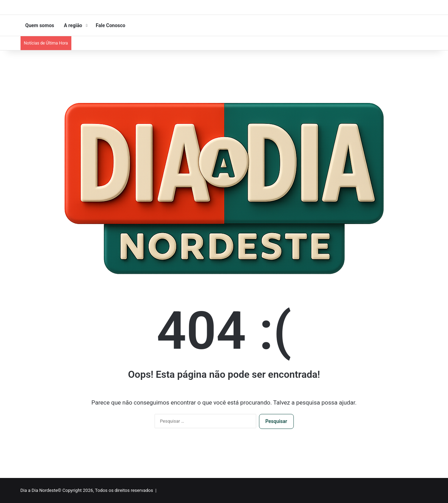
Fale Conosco (111, 25)
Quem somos (40, 25)
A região (73, 25)
